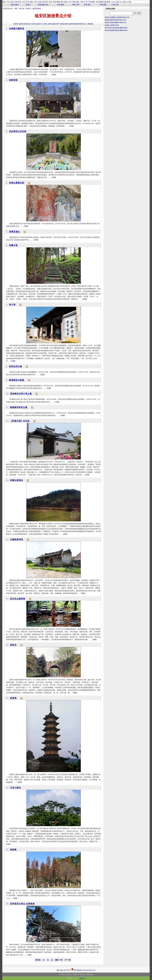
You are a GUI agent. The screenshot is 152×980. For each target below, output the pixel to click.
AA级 (113, 5)
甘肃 (105, 2)
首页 (4, 2)
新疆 (105, 5)
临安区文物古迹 (24, 24)
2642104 (82, 978)
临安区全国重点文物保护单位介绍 (117, 17)
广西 (89, 2)
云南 (58, 5)
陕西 (101, 2)
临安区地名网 (73, 24)
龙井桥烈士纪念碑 (18, 131)
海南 (93, 2)
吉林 (31, 2)
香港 (86, 5)
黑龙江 (28, 5)
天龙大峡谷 (16, 788)
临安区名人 (83, 24)
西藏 (62, 5)
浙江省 (22, 9)
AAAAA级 (115, 2)
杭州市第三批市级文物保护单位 (116, 28)
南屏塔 (13, 698)
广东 (86, 2)
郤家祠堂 (13, 80)
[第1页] (38, 960)
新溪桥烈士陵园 (17, 380)
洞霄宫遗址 (15, 232)
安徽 (39, 5)
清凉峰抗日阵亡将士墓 (21, 394)
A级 (117, 5)
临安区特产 (56, 24)
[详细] (54, 75)
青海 (108, 2)
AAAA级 (122, 2)
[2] (44, 960)
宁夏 (101, 5)
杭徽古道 (13, 245)
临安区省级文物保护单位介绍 (115, 20)
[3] (48, 960)
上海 (39, 2)
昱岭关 (13, 645)
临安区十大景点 (42, 24)
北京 (12, 2)
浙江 (47, 2)
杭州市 (28, 9)
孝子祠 (12, 305)
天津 (16, 2)
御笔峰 (13, 850)
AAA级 (129, 2)
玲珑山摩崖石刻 (17, 183)
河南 (74, 2)
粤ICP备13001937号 (64, 970)
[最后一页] (59, 960)
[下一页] (68, 960)
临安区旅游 (37, 9)
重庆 (58, 2)
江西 (78, 5)
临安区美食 (64, 24)
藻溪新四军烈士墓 (19, 407)
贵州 (66, 2)
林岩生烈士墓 (16, 366)
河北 (19, 2)
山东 (47, 5)
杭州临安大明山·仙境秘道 (23, 904)
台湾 (50, 2)
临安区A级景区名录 (112, 25)
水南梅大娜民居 (17, 29)
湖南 (74, 5)
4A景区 (33, 24)
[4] (52, 960)
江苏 (43, 2)
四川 (62, 2)
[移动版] (90, 24)
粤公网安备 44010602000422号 (83, 969)
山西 (12, 5)
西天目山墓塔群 (18, 599)
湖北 (78, 2)
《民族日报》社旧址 (20, 421)
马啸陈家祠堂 (17, 539)
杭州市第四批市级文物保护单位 (116, 30)
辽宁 (28, 2)
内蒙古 (17, 5)
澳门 (89, 5)
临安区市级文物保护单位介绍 (115, 22)
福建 (43, 5)
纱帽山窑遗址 (17, 480)
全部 (49, 24)
